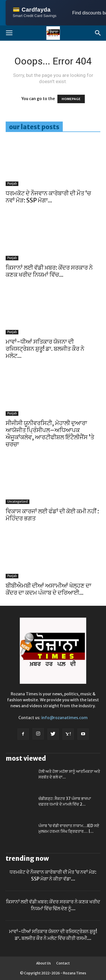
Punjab (12, 184)
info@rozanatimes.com (64, 718)
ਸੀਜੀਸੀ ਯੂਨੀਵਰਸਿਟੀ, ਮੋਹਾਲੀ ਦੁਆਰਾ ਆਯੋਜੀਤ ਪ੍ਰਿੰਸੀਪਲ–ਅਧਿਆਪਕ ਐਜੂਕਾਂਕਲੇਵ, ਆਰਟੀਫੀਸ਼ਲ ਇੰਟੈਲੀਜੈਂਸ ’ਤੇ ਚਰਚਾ (50, 434)
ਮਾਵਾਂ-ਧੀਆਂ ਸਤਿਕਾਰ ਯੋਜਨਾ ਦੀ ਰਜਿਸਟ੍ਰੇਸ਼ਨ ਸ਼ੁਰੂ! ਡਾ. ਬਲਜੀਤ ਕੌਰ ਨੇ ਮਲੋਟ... (45, 349)
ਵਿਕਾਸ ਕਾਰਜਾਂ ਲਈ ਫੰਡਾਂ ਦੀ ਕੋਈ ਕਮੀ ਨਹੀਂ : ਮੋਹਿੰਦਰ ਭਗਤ (52, 515)
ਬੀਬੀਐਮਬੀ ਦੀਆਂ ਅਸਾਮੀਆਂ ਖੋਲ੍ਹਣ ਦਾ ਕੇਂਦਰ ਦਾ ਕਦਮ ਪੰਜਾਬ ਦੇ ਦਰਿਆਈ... (48, 589)
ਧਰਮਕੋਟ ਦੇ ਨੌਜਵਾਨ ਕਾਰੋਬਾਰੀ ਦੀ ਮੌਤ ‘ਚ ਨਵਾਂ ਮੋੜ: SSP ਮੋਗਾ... (48, 197)
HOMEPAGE (71, 99)
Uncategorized (18, 502)
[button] (98, 33)
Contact (63, 963)
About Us (44, 963)
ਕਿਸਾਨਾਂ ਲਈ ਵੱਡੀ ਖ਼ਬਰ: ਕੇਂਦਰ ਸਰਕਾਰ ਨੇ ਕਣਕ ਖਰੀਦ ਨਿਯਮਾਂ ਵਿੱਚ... (49, 271)
